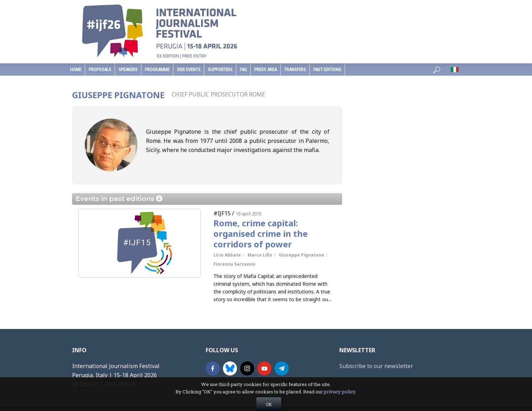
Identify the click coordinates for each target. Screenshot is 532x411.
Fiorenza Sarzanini (234, 264)
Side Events (189, 69)
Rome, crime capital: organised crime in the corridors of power (261, 234)
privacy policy (340, 407)
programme (157, 69)
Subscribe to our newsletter (376, 366)
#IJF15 (222, 213)
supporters (220, 69)
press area (265, 69)
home (76, 69)
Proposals (100, 69)
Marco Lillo (260, 255)
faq (243, 69)
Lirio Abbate (227, 255)
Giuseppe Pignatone (302, 255)
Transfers (295, 69)
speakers (128, 69)
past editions (327, 69)
